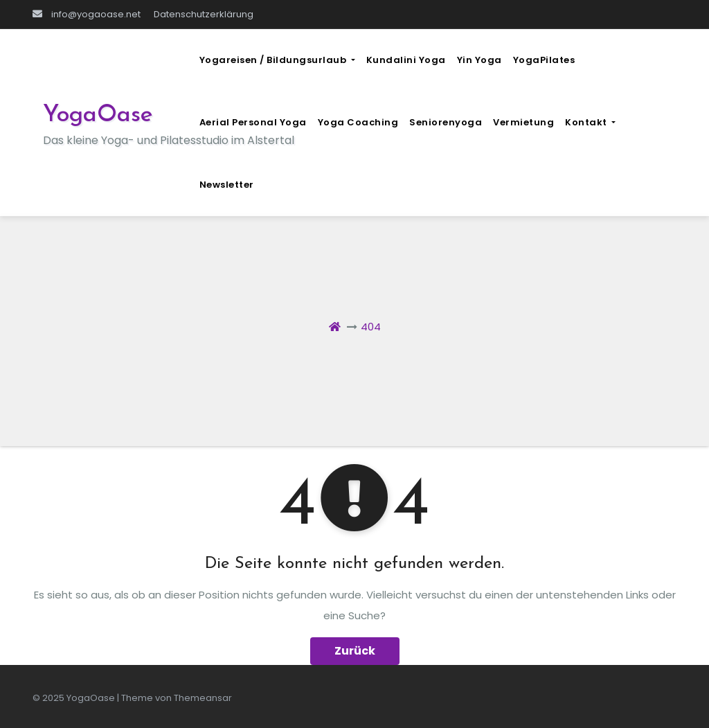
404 (371, 327)
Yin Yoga (479, 60)
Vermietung (523, 122)
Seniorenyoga (446, 122)
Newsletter (227, 185)
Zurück (355, 651)
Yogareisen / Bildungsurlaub (277, 60)
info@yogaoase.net (87, 14)
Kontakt (590, 122)
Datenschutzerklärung (204, 14)
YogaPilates (544, 60)
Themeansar (203, 698)
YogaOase (98, 115)
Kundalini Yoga (406, 60)
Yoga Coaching (358, 122)
